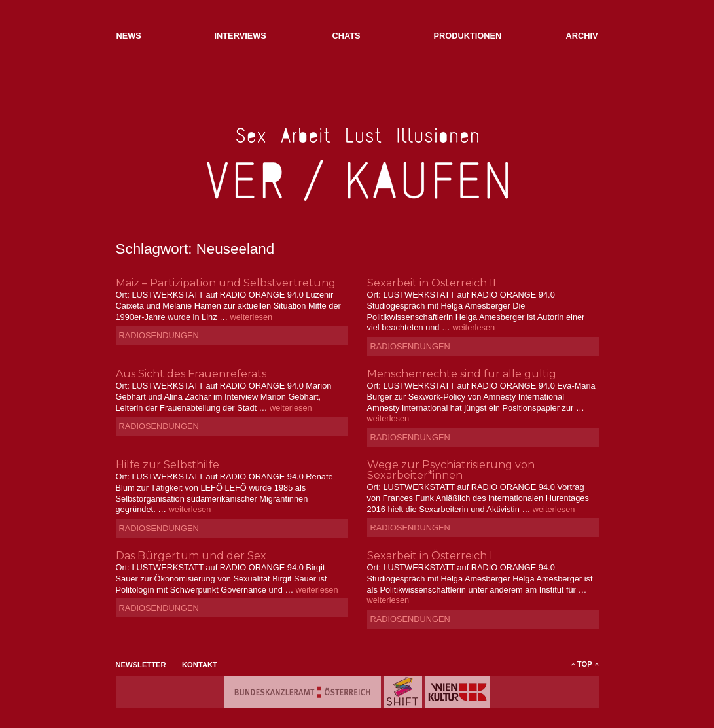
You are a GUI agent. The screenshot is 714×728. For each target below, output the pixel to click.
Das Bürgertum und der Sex (191, 556)
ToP (585, 664)
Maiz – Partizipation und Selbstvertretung (226, 283)
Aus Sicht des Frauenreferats (191, 374)
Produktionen (468, 36)
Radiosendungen (159, 335)
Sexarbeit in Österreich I (430, 556)
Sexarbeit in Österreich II (432, 283)
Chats (347, 36)
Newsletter (141, 665)
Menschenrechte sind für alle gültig (462, 374)
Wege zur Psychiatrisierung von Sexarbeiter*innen (451, 470)
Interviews (241, 36)
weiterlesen (251, 317)
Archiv (581, 36)
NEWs (129, 36)
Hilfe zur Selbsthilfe (168, 465)
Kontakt (200, 665)
